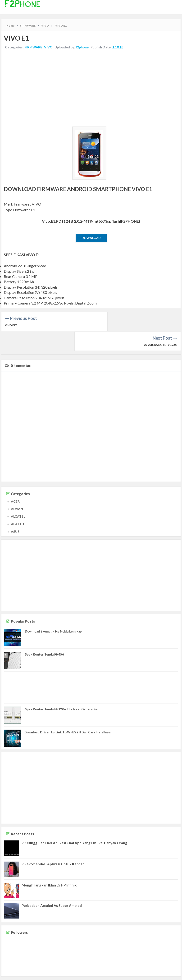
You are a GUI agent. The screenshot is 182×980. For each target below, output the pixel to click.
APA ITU (17, 504)
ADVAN (17, 489)
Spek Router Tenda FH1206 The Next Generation (62, 689)
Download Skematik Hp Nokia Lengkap (53, 612)
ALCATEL (18, 497)
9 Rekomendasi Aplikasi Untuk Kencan (53, 844)
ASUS (15, 512)
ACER (15, 482)
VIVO (48, 47)
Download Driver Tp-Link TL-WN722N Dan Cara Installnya (67, 713)
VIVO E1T (11, 325)
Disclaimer (153, 975)
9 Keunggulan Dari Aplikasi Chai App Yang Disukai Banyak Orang (74, 823)
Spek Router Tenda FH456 (44, 635)
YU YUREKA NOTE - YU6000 (160, 325)
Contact (139, 975)
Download (91, 238)
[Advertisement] (91, 89)
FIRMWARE (33, 47)
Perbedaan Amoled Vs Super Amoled (52, 886)
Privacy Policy (171, 975)
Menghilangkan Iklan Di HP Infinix (49, 866)
